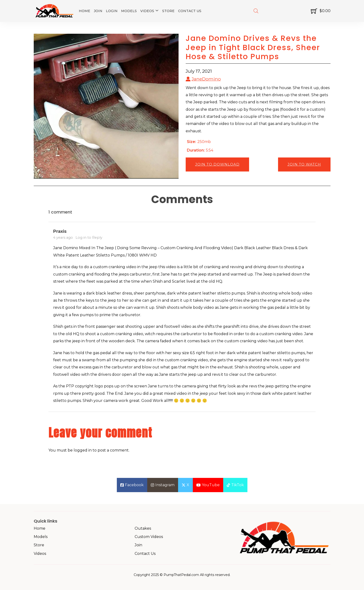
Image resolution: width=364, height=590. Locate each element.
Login (112, 11)
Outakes (143, 528)
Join (98, 11)
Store (168, 11)
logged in (83, 450)
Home (85, 11)
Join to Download (217, 164)
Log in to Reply (89, 238)
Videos (147, 11)
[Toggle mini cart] (321, 11)
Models (129, 11)
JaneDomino (206, 79)
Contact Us (190, 11)
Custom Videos (149, 537)
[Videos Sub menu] (157, 10)
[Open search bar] (256, 11)
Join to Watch (304, 164)
